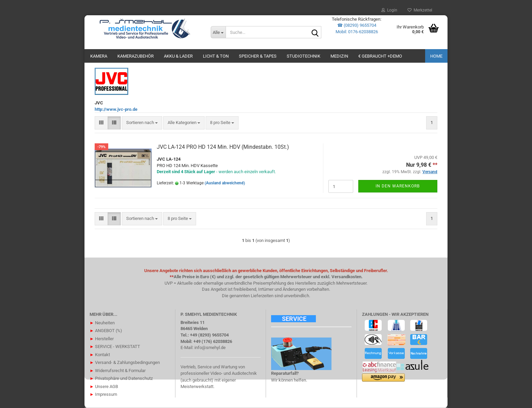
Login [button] (389, 10)
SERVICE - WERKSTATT (115, 346)
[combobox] (142, 123)
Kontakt (100, 355)
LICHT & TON (216, 56)
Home (436, 56)
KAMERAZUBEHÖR (136, 56)
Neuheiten (102, 323)
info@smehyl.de (210, 348)
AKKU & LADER (178, 56)
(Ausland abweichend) (225, 183)
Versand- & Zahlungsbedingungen (125, 362)
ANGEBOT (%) (106, 331)
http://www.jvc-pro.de (116, 109)
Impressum (103, 394)
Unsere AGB (104, 386)
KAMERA (99, 56)
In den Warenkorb (398, 186)
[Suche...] (218, 32)
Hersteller (102, 339)
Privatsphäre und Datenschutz (121, 378)
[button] (101, 123)
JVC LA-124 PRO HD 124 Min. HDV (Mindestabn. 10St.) (223, 147)
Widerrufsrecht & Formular (118, 371)
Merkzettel (420, 10)
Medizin (339, 56)
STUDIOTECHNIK (303, 56)
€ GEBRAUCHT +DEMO (380, 56)
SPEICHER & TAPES (258, 56)
